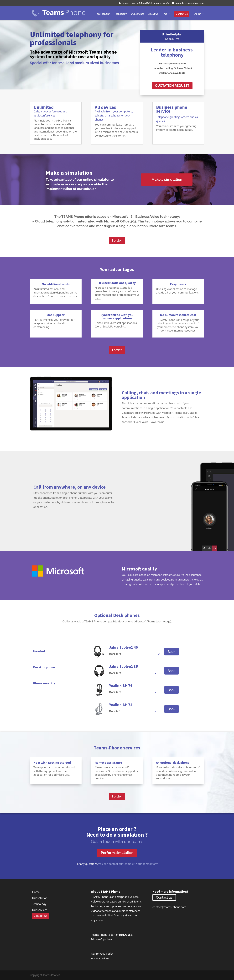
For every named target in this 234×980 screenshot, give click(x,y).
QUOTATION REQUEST (172, 86)
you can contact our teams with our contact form (128, 864)
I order (117, 240)
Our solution (104, 14)
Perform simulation (117, 853)
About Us (153, 14)
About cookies (100, 958)
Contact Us (182, 14)
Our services (138, 14)
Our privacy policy (102, 954)
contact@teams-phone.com (169, 907)
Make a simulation (167, 179)
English (197, 14)
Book (172, 652)
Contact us (164, 897)
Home (36, 892)
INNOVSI (125, 935)
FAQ (165, 14)
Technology (121, 14)
